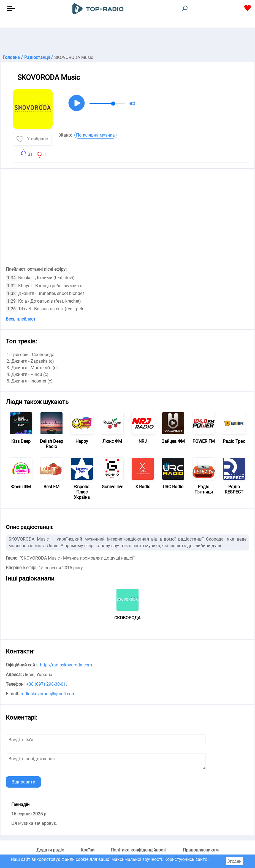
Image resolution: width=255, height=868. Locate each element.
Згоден (234, 861)
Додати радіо (50, 850)
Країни (88, 850)
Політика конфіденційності (139, 850)
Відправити (23, 782)
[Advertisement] (127, 41)
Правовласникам (201, 850)
